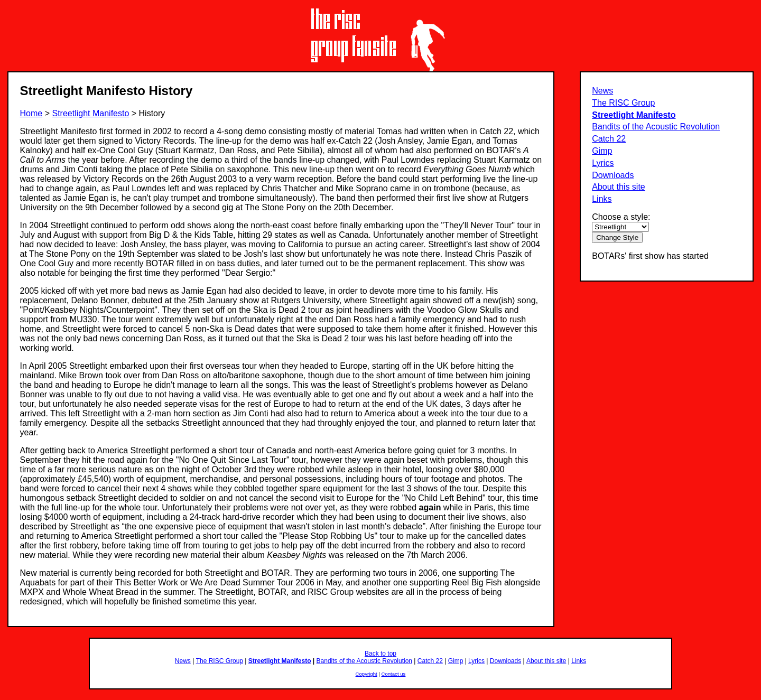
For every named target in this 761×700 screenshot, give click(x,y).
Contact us (394, 674)
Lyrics (603, 163)
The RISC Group (623, 103)
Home (31, 113)
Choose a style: (621, 217)
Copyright (366, 674)
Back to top (380, 654)
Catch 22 (609, 139)
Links (602, 199)
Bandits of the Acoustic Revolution (656, 127)
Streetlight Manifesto (634, 115)
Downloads (613, 175)
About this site (619, 187)
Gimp (602, 151)
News (602, 91)
